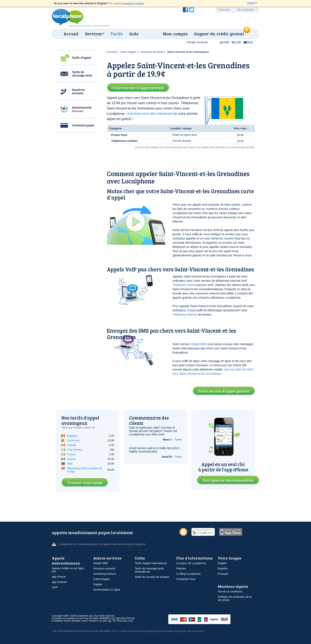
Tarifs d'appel (81, 58)
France (71, 454)
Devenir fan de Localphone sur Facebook (185, 10)
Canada (72, 445)
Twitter (178, 440)
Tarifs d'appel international (151, 563)
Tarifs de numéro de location (152, 577)
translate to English (133, 3)
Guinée (71, 459)
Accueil (71, 34)
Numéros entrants (78, 92)
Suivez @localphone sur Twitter (191, 10)
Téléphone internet (185, 285)
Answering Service (105, 574)
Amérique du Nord (152, 52)
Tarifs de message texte (82, 74)
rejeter (251, 3)
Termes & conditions (230, 591)
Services (93, 34)
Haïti (70, 464)
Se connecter (246, 10)
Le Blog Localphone (188, 574)
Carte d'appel (101, 579)
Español (223, 568)
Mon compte (175, 34)
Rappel (98, 584)
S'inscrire (224, 10)
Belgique (72, 436)
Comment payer (83, 125)
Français (223, 574)
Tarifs (116, 34)
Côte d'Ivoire (75, 450)
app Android (59, 582)
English (222, 563)
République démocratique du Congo (84, 470)
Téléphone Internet (185, 314)
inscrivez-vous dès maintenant (151, 114)
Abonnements (82, 109)
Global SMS (199, 344)
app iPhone (59, 577)
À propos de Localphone (191, 563)
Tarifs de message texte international (149, 570)
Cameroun (73, 440)
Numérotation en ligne (107, 590)
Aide (134, 34)
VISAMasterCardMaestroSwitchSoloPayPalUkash (205, 620)
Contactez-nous (186, 579)
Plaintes (181, 568)
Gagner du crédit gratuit (219, 34)
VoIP (55, 587)
